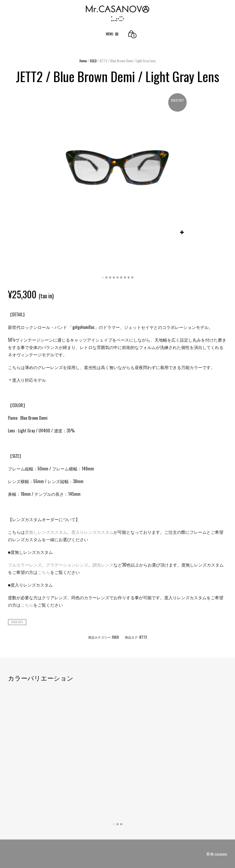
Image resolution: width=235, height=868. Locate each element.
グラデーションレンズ (67, 565)
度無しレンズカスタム (46, 532)
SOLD (93, 61)
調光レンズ (103, 565)
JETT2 (143, 637)
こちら (44, 572)
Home (83, 61)
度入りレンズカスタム (92, 532)
